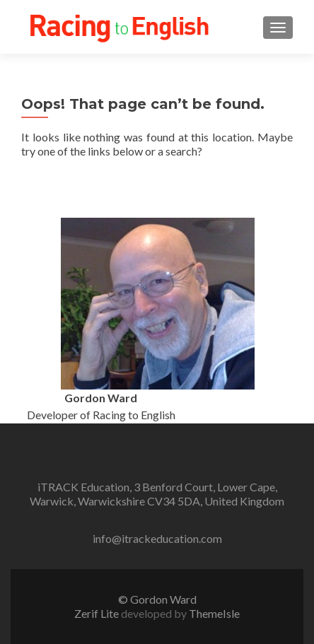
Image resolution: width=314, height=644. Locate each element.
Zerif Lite (98, 613)
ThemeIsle (214, 613)
